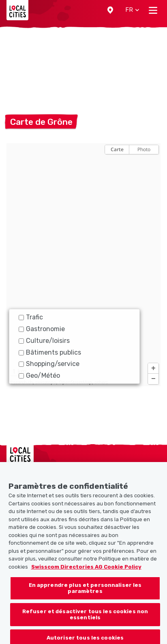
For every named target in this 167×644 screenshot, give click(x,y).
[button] (110, 10)
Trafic (31, 317)
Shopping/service (49, 364)
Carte (117, 149)
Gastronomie (42, 329)
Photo (144, 149)
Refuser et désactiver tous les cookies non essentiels (85, 620)
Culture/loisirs (44, 341)
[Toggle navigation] (153, 10)
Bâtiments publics (50, 352)
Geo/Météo (39, 375)
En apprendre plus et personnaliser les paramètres (85, 594)
